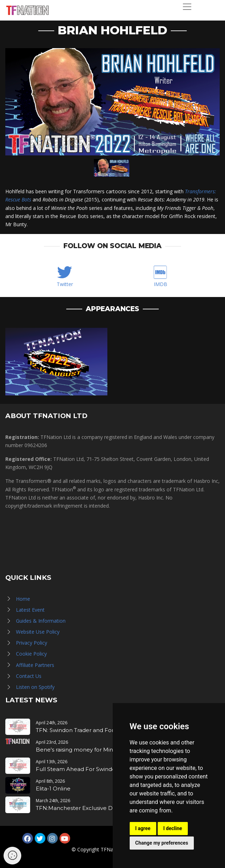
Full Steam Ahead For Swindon (77, 769)
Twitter (65, 284)
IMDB (161, 284)
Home (23, 599)
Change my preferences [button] (162, 843)
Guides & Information (41, 621)
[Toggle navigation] (187, 7)
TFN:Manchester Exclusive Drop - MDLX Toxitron (101, 808)
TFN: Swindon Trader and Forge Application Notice (104, 730)
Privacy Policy (32, 643)
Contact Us (29, 676)
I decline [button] (173, 828)
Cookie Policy (31, 654)
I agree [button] (143, 828)
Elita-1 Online (53, 789)
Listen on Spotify (35, 687)
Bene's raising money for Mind (76, 750)
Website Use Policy (38, 632)
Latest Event (30, 610)
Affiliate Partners (35, 665)
